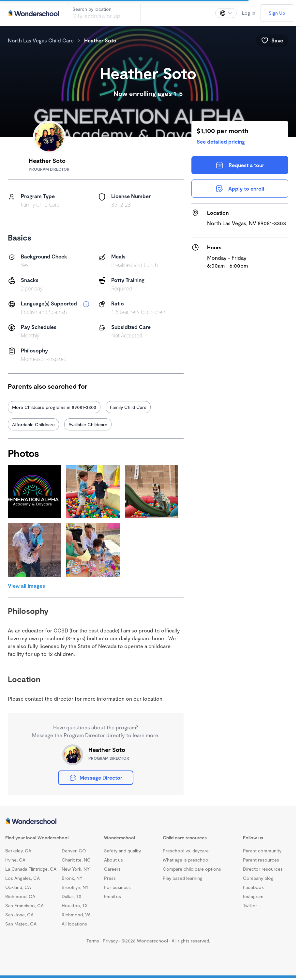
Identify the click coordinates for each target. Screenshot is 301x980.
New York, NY (76, 869)
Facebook (253, 887)
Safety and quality (122, 851)
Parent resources (261, 860)
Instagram (253, 896)
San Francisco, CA (24, 905)
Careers (112, 869)
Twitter (250, 905)
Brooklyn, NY (75, 887)
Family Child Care (128, 407)
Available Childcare (88, 424)
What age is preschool (186, 860)
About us (113, 860)
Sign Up (277, 13)
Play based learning (183, 878)
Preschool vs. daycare (186, 851)
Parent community (262, 851)
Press (110, 878)
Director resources (263, 869)
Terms (93, 941)
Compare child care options (192, 869)
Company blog (258, 878)
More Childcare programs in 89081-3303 (54, 407)
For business (117, 887)
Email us (113, 896)
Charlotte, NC (76, 860)
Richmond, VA (76, 915)
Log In (249, 13)
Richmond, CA (20, 896)
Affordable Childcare (33, 424)
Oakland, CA (18, 887)
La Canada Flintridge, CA (31, 869)
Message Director (96, 778)
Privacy (110, 941)
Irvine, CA (15, 860)
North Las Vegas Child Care (41, 40)
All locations (74, 924)
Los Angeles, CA (23, 878)
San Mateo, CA (21, 924)
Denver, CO (74, 851)
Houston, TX (75, 905)
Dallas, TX (72, 896)
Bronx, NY (72, 878)
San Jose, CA (19, 915)
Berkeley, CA (18, 851)
